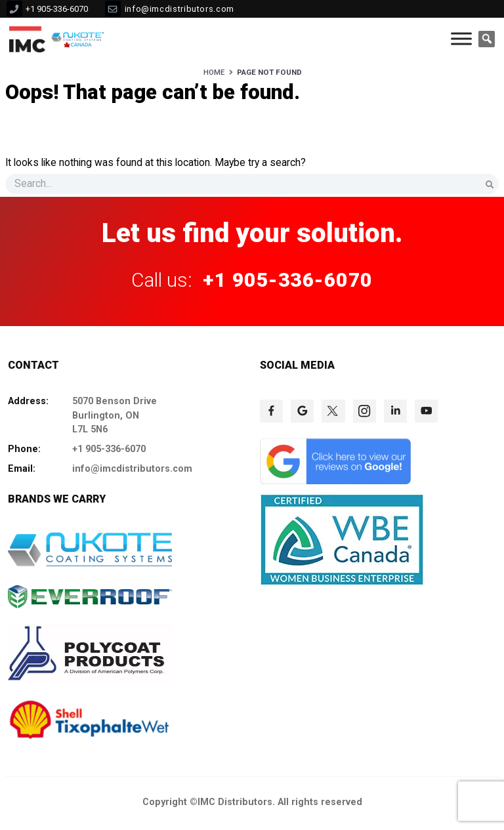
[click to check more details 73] (271, 411)
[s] (252, 184)
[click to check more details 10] (79, 39)
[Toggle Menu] (461, 39)
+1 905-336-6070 (57, 9)
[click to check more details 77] (395, 411)
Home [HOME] (214, 72)
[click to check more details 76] (365, 411)
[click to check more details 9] (27, 39)
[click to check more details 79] (335, 481)
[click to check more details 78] (426, 411)
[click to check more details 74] (302, 411)
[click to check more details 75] (333, 411)
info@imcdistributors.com (179, 9)
